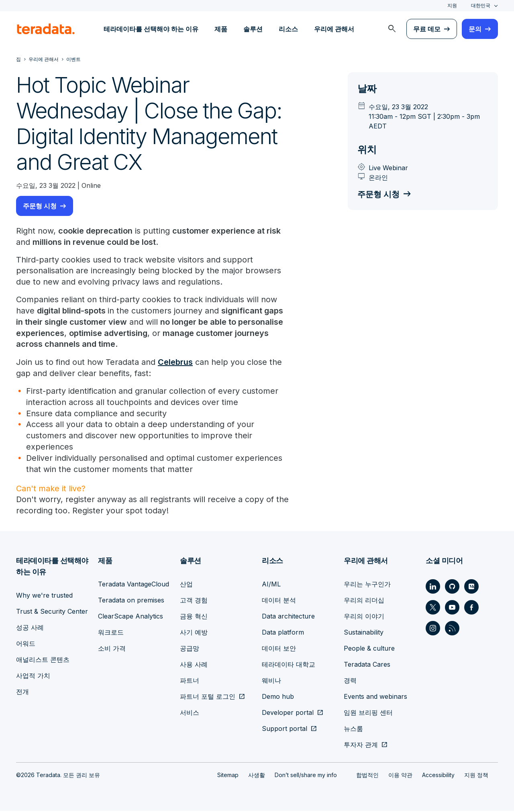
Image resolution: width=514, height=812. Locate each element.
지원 (452, 5)
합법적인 (367, 776)
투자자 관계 (361, 746)
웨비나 (271, 682)
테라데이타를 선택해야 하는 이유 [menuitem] (151, 29)
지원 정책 (476, 776)
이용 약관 (400, 776)
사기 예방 (194, 633)
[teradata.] (46, 29)
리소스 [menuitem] (288, 29)
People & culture (369, 649)
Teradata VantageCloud (134, 585)
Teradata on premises (131, 601)
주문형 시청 (40, 206)
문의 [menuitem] (475, 29)
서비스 (190, 714)
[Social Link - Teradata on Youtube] (452, 608)
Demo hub (278, 698)
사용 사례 (194, 665)
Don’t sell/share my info (306, 776)
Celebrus (175, 363)
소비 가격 (112, 649)
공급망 (190, 649)
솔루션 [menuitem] (253, 29)
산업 (186, 585)
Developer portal (288, 714)
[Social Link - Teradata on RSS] (452, 629)
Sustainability (364, 633)
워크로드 (111, 633)
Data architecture (288, 617)
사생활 (257, 776)
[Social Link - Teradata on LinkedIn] (433, 588)
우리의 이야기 (364, 617)
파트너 (190, 682)
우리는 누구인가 (367, 585)
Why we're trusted (44, 596)
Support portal (285, 730)
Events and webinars (375, 698)
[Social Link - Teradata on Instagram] (433, 629)
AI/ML (271, 585)
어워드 (26, 645)
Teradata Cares (367, 665)
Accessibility (438, 776)
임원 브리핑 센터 (368, 714)
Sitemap (228, 776)
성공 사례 (30, 629)
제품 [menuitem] (221, 29)
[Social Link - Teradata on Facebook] (471, 608)
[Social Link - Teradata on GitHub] (452, 588)
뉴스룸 (353, 730)
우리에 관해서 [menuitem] (334, 29)
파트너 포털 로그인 (208, 698)
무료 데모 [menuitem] (427, 29)
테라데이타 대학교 (289, 665)
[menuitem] (392, 29)
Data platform (283, 633)
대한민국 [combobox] (481, 5)
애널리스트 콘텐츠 (43, 661)
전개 (22, 693)
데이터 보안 (279, 649)
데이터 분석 (279, 601)
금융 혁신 (194, 617)
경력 (350, 682)
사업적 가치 (33, 677)
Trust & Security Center (52, 613)
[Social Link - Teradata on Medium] (471, 588)
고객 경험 (194, 601)
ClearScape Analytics (131, 617)
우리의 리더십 (364, 601)
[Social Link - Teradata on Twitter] (433, 608)
